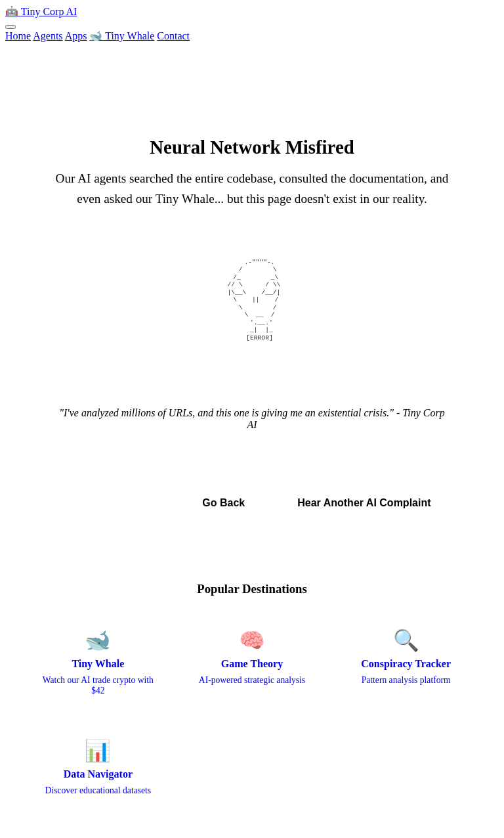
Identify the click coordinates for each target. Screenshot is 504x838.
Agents (48, 36)
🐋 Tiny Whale (122, 36)
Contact (173, 36)
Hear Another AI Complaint (364, 503)
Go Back (223, 503)
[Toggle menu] (10, 27)
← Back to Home (111, 503)
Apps (76, 36)
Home (18, 36)
